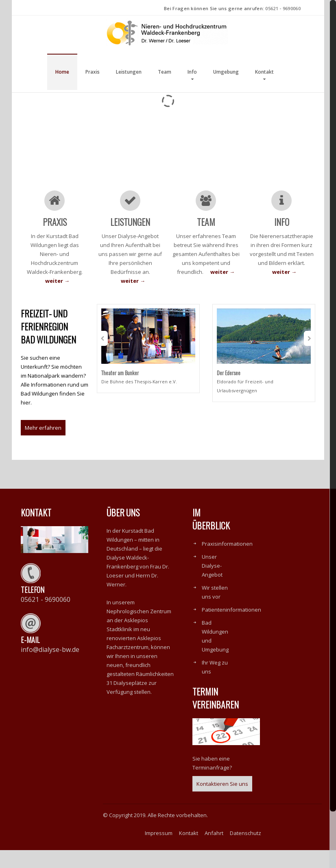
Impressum (159, 851)
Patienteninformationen (231, 627)
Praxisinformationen (227, 562)
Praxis (93, 72)
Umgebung (226, 72)
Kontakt (264, 72)
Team (165, 72)
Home (62, 72)
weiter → (57, 281)
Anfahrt (214, 851)
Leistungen (129, 72)
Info (192, 72)
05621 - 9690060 (283, 8)
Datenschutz (245, 851)
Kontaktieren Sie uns (222, 802)
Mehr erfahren (43, 446)
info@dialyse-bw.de (50, 667)
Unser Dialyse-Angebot (212, 584)
